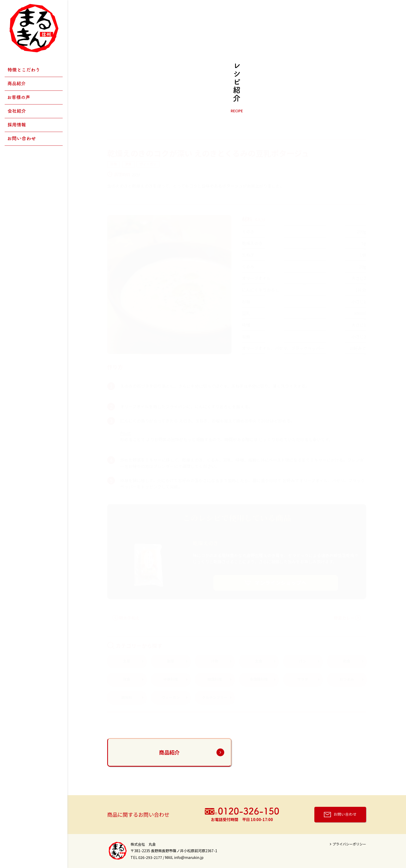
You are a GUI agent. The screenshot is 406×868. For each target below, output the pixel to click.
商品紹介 (169, 752)
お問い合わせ (345, 814)
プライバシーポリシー (349, 844)
